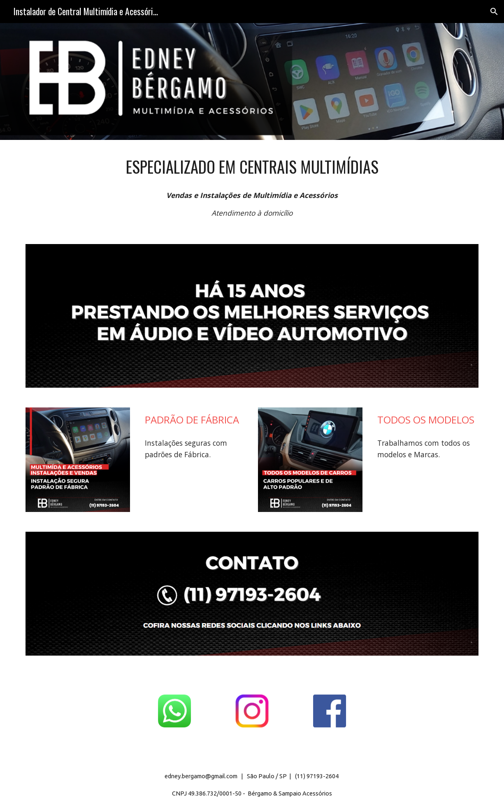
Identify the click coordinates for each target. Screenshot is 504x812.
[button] (494, 12)
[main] (252, 167)
